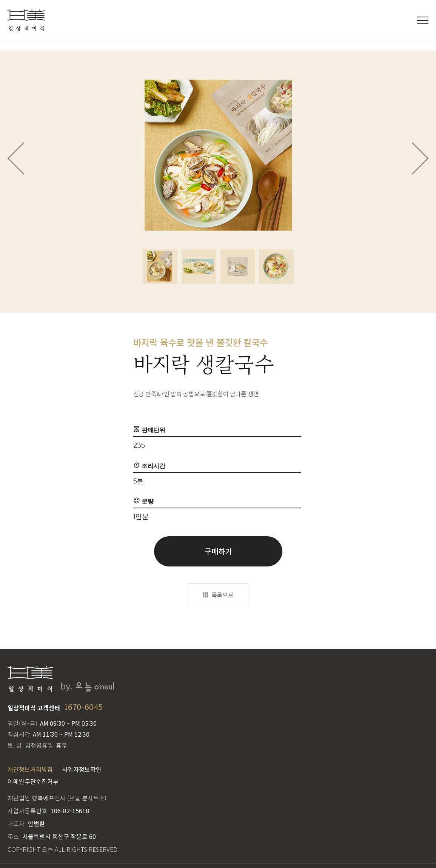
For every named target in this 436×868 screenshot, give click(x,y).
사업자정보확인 (82, 769)
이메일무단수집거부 (33, 781)
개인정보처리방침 (30, 769)
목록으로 (222, 595)
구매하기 (218, 551)
